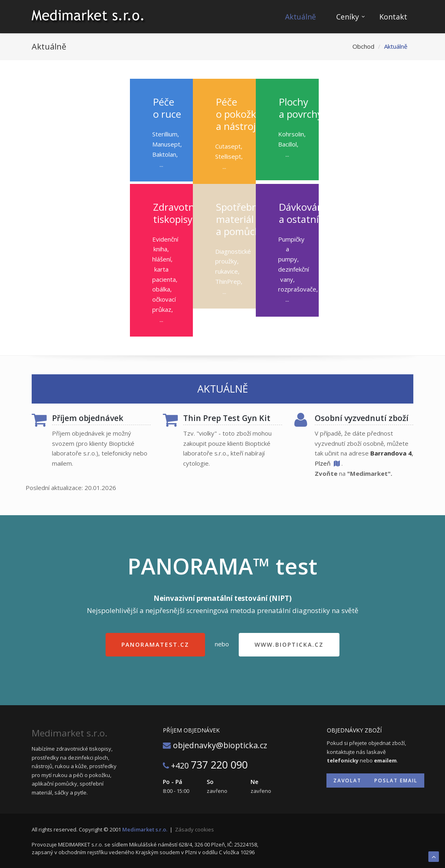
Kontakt (393, 17)
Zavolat (347, 781)
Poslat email (396, 781)
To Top (434, 857)
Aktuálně (300, 17)
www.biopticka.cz (289, 645)
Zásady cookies (194, 829)
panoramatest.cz (155, 645)
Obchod (363, 46)
